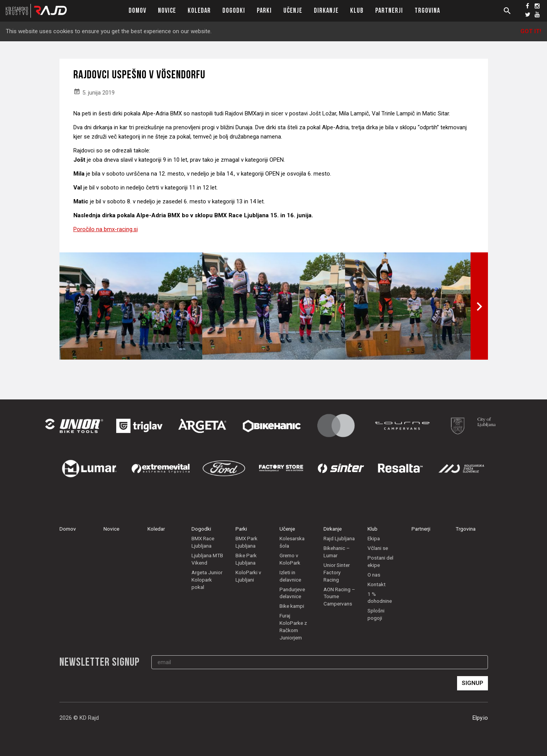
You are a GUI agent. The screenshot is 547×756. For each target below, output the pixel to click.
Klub (357, 11)
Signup (472, 691)
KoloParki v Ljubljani (248, 584)
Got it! (531, 31)
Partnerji (389, 11)
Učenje (293, 11)
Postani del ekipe (380, 569)
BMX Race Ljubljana (203, 550)
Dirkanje (326, 11)
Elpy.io (480, 726)
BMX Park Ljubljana (246, 550)
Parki (264, 11)
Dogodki (234, 11)
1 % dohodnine (380, 605)
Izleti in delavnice (290, 584)
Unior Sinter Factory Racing (337, 580)
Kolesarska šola (292, 550)
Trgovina (427, 11)
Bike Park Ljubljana (246, 567)
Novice (167, 11)
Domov (137, 11)
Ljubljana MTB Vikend (207, 567)
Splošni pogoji (376, 622)
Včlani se (378, 556)
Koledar (199, 11)
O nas (374, 582)
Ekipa (374, 546)
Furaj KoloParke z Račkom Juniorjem (293, 635)
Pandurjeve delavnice (292, 601)
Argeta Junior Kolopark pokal (207, 587)
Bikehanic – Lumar (337, 560)
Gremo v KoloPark (290, 567)
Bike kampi (292, 614)
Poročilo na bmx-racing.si (106, 229)
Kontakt (377, 592)
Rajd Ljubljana (339, 546)
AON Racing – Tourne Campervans (339, 604)
